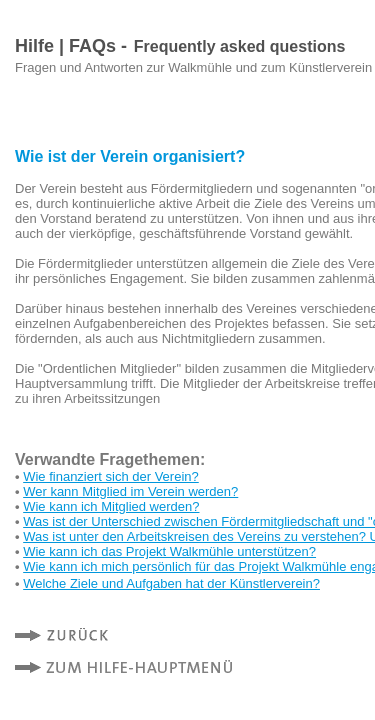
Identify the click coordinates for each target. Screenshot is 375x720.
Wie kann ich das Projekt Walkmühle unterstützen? (169, 551)
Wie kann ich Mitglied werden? (111, 506)
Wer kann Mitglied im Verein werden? (130, 491)
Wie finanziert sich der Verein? (111, 476)
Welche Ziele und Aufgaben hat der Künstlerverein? (171, 583)
